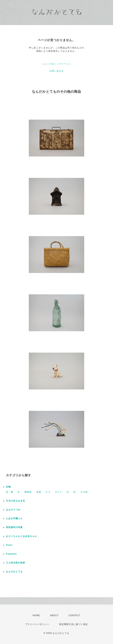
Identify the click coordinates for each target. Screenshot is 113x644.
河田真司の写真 (14, 527)
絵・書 (10, 492)
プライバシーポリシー (37, 624)
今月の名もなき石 (16, 501)
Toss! (9, 545)
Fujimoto (11, 554)
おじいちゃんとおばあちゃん (22, 536)
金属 (39, 492)
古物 (8, 487)
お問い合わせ (56, 71)
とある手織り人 (14, 518)
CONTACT (74, 615)
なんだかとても (14, 572)
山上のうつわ (13, 510)
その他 (84, 492)
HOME (36, 615)
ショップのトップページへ (56, 64)
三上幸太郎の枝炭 (16, 563)
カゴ (48, 492)
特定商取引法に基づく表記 (73, 624)
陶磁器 (28, 492)
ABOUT (54, 615)
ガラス (58, 492)
